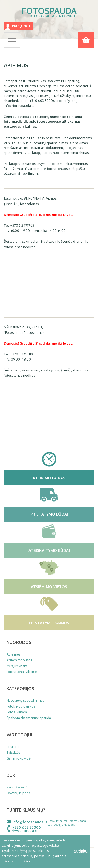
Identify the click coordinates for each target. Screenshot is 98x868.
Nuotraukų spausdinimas (25, 700)
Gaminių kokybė (19, 758)
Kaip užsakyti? (17, 787)
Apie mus (13, 654)
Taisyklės (13, 752)
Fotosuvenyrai (17, 712)
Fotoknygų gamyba (21, 706)
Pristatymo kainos (61, 623)
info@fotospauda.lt (30, 822)
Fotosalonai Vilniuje (22, 672)
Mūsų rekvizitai (18, 666)
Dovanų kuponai (19, 793)
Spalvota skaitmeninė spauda (29, 718)
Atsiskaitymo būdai (61, 550)
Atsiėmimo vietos (62, 586)
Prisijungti (22, 26)
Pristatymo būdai (62, 514)
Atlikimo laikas (63, 478)
